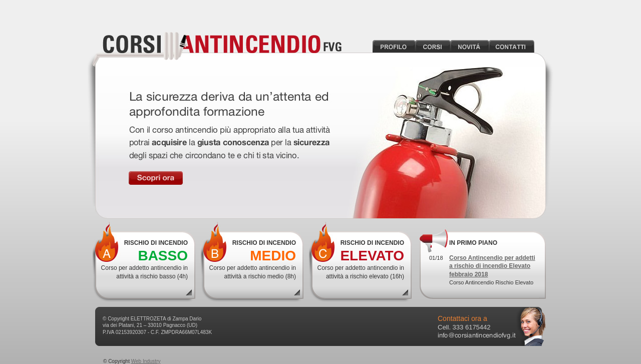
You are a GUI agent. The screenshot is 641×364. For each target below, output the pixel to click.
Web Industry (146, 361)
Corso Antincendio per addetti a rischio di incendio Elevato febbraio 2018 (492, 266)
